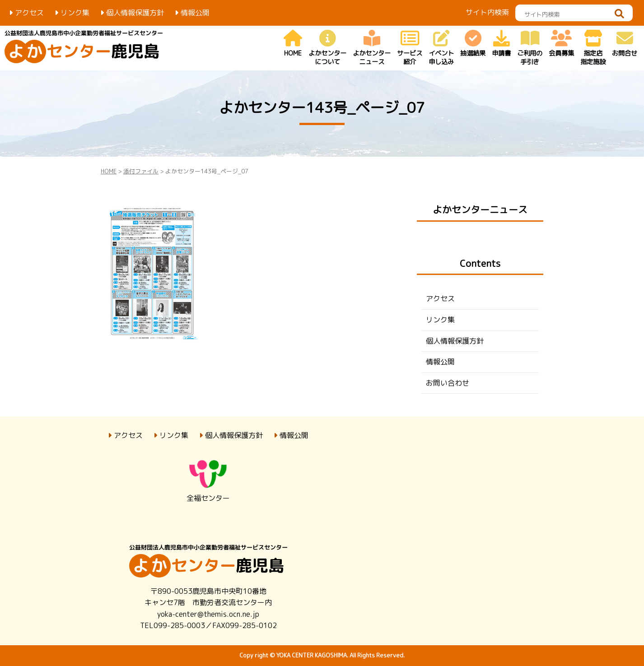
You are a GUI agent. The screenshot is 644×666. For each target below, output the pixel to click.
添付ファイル (141, 171)
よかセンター (327, 48)
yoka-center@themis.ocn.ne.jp (208, 614)
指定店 (593, 48)
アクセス (29, 13)
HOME (293, 44)
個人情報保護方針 (135, 13)
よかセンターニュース (480, 210)
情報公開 (195, 13)
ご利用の (530, 48)
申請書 (501, 44)
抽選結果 (473, 44)
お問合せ (625, 44)
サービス (410, 48)
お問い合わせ (448, 383)
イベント (441, 48)
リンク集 (75, 13)
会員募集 (561, 44)
